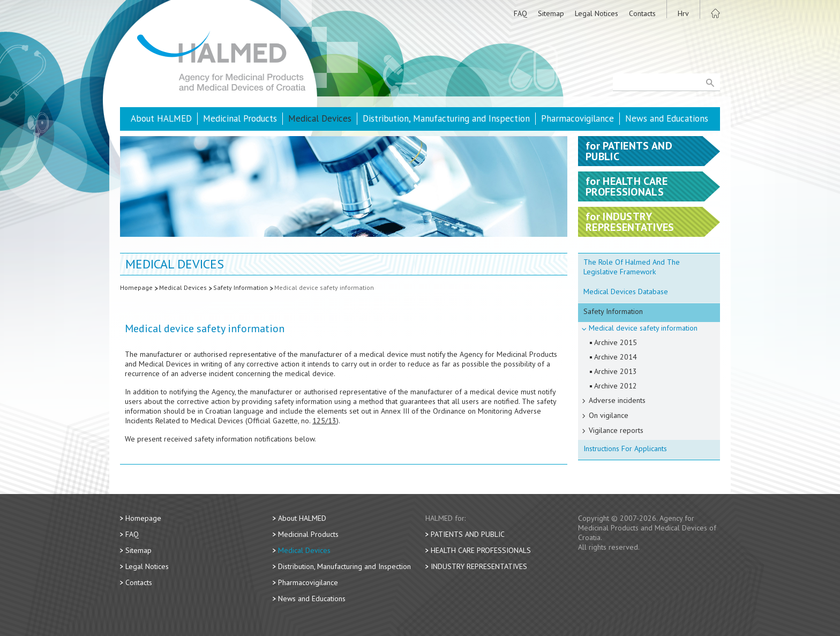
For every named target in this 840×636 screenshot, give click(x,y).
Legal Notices (597, 13)
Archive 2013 (616, 371)
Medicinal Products (240, 118)
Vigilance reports (616, 430)
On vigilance (609, 415)
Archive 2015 (616, 342)
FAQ (520, 13)
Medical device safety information (324, 287)
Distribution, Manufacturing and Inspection (446, 118)
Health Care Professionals (481, 550)
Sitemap (551, 13)
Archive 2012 (616, 386)
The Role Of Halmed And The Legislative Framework (632, 267)
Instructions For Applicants (625, 448)
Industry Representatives (479, 566)
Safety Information (241, 287)
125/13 (324, 421)
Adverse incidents (617, 400)
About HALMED (161, 118)
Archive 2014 (616, 357)
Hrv (683, 13)
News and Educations (667, 118)
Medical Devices (320, 118)
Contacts (642, 13)
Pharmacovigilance (577, 118)
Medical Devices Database (626, 291)
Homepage (136, 287)
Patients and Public (468, 534)
